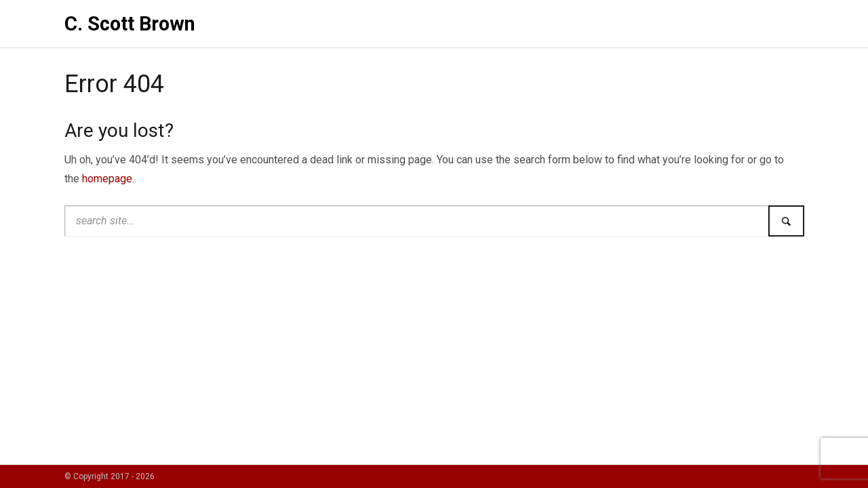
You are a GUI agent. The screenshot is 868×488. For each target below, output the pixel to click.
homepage (107, 179)
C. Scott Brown (130, 24)
